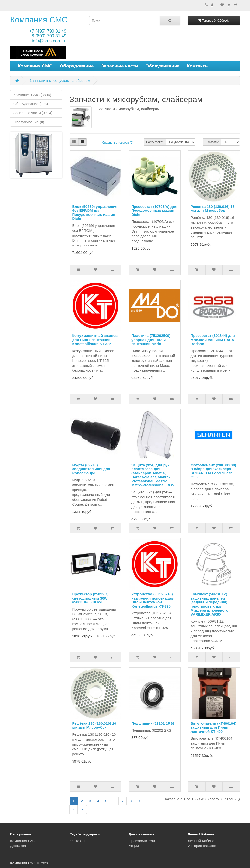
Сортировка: (155, 142)
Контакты (198, 66)
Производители (142, 841)
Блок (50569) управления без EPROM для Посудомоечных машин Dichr (95, 213)
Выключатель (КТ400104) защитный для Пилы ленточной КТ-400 (214, 727)
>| (82, 809)
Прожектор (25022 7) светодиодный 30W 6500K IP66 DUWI (90, 598)
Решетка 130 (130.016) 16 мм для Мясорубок (213, 209)
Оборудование (77, 66)
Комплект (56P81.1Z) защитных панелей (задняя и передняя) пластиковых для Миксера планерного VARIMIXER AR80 (209, 604)
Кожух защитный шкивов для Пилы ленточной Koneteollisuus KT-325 (95, 340)
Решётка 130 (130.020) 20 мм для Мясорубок (94, 725)
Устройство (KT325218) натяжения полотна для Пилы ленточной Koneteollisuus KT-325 (153, 600)
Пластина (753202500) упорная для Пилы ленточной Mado (151, 340)
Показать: (212, 142)
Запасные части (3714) (33, 113)
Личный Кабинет (202, 841)
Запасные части (120, 66)
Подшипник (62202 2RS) (153, 723)
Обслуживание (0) (29, 122)
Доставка (18, 846)
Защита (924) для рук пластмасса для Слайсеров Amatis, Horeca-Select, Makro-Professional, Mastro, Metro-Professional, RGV (153, 475)
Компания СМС (39, 20)
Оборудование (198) (31, 104)
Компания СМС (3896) (32, 95)
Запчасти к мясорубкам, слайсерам (60, 81)
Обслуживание (162, 66)
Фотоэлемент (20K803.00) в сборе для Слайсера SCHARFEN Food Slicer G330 (214, 471)
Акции (134, 846)
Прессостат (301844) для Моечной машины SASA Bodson (213, 340)
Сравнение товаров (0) (118, 143)
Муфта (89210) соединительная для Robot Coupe (91, 469)
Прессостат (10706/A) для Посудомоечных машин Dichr (154, 211)
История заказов (202, 846)
